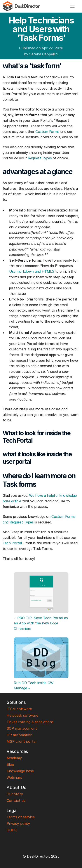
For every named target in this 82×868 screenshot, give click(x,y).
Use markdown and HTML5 (32, 271)
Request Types (40, 158)
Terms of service (21, 817)
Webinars (14, 777)
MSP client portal (21, 741)
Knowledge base (20, 771)
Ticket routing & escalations (30, 722)
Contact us (16, 800)
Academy (14, 758)
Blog (10, 764)
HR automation (19, 735)
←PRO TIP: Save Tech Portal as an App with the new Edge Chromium (41, 623)
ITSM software (19, 709)
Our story (15, 794)
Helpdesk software (22, 715)
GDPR (12, 830)
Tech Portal (12, 543)
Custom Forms (47, 132)
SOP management (22, 728)
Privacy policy (18, 823)
